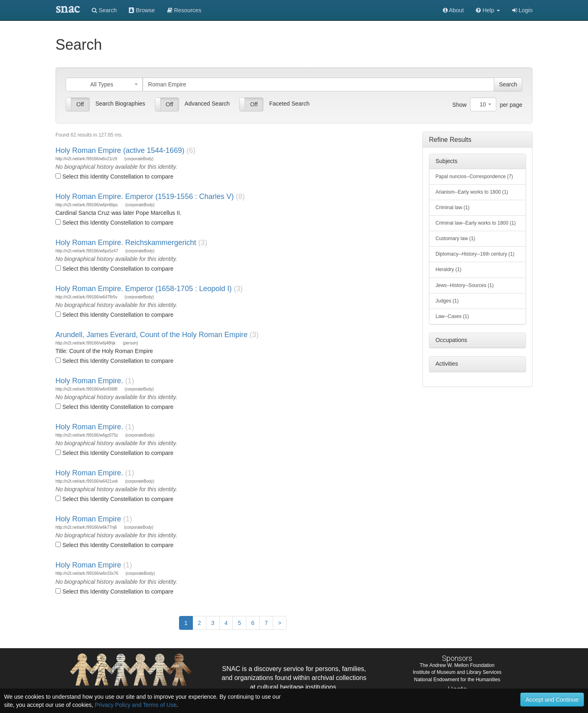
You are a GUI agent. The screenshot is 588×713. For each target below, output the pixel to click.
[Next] (280, 623)
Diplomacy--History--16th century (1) (475, 254)
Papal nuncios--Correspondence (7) (474, 177)
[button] (488, 10)
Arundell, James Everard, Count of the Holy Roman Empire (151, 335)
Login (522, 10)
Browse (142, 10)
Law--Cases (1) (452, 316)
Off (80, 104)
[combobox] (104, 84)
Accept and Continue (552, 700)
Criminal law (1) (452, 207)
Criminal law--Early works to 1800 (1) (476, 223)
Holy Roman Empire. (89, 381)
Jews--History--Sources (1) (465, 285)
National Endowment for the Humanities (457, 680)
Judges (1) (447, 301)
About (453, 10)
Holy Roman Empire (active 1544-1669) (120, 150)
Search (104, 10)
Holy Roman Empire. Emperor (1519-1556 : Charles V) (145, 196)
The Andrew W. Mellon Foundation (457, 665)
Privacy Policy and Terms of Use (136, 705)
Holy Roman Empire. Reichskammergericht (126, 243)
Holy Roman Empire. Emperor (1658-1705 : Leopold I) (144, 289)
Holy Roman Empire (88, 519)
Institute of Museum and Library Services (457, 672)
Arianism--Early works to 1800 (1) (472, 192)
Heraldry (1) (448, 269)
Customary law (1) (455, 238)
